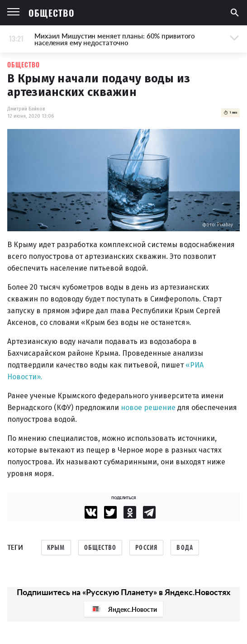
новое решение (148, 408)
